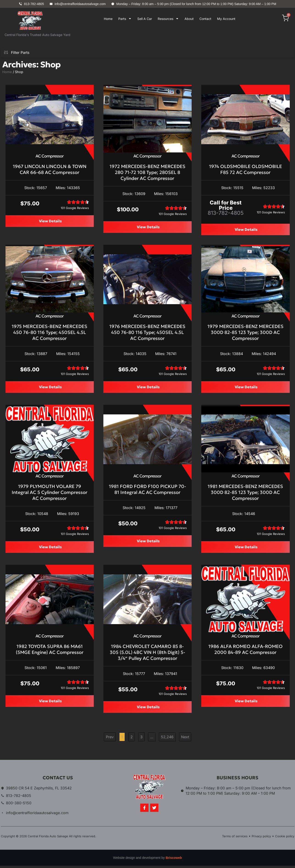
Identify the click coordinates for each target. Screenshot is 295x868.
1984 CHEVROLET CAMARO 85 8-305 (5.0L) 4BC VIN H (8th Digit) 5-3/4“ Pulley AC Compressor (147, 654)
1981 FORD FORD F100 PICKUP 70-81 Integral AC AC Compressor (147, 490)
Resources (168, 19)
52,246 (167, 738)
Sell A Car (145, 19)
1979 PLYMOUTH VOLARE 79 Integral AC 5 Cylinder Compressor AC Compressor (50, 493)
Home (108, 19)
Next (185, 739)
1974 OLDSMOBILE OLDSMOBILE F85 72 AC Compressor (245, 169)
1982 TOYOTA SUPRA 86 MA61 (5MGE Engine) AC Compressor (50, 651)
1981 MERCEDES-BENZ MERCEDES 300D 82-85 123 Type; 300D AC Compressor (245, 493)
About (189, 19)
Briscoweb (174, 860)
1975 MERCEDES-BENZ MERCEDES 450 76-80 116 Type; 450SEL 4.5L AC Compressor (50, 333)
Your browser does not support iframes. (166, 38)
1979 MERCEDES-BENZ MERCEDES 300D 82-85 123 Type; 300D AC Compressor (245, 333)
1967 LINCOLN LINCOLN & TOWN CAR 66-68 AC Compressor (50, 169)
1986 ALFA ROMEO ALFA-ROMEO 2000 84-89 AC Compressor (245, 651)
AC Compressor (50, 156)
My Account (226, 19)
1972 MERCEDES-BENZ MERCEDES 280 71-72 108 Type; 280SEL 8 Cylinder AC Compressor (147, 172)
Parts (125, 19)
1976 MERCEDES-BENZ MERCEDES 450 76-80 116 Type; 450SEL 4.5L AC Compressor (147, 333)
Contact (205, 19)
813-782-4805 (226, 213)
